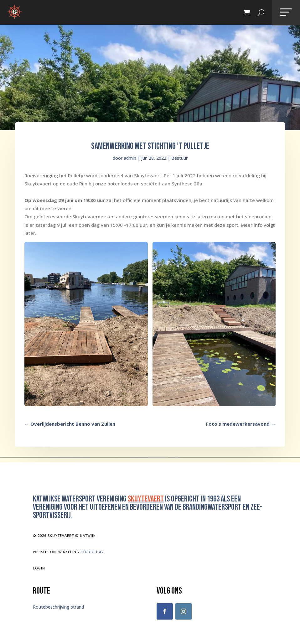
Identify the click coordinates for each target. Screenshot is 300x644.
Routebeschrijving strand (58, 607)
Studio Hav (92, 552)
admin (130, 158)
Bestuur (179, 158)
